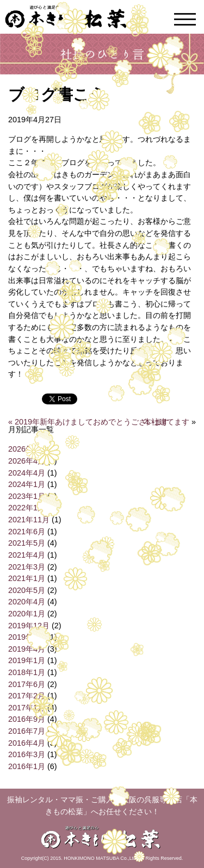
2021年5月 (27, 543)
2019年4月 (27, 649)
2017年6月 (27, 684)
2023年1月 (27, 496)
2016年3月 (27, 754)
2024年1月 (27, 484)
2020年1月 (27, 614)
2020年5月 (27, 590)
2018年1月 (27, 672)
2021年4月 (27, 555)
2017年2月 (27, 696)
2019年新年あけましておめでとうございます (92, 422)
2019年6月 (27, 637)
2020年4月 (27, 602)
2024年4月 (27, 473)
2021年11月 (29, 520)
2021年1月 (27, 578)
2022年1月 (27, 508)
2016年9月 (27, 719)
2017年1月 (27, 708)
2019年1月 (27, 660)
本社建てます (166, 422)
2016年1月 (27, 766)
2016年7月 (27, 731)
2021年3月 (27, 567)
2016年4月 (27, 743)
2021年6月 (27, 532)
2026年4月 (27, 461)
